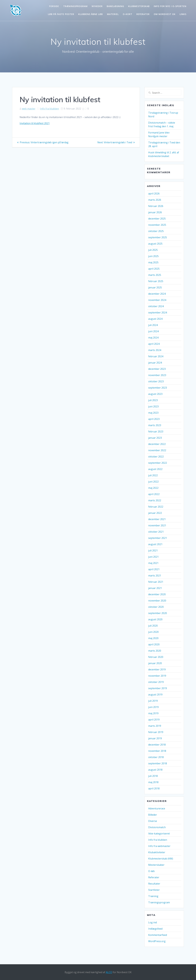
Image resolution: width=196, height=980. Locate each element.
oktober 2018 (156, 757)
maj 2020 (153, 638)
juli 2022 (153, 475)
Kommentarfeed (158, 935)
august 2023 (155, 394)
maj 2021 (153, 563)
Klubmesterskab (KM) (161, 859)
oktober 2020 (156, 607)
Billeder (153, 815)
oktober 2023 (156, 381)
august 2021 (155, 544)
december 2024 (157, 294)
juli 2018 (153, 776)
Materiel (113, 14)
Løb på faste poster (61, 14)
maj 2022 (153, 488)
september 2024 (158, 313)
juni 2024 (153, 331)
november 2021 (157, 525)
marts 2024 (155, 350)
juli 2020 (153, 626)
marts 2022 (155, 500)
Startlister (154, 890)
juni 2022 (153, 482)
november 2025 (157, 225)
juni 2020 (153, 632)
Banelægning (115, 6)
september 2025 (158, 237)
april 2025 (154, 269)
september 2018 (158, 763)
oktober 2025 (156, 231)
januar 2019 (155, 738)
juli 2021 (153, 550)
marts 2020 (155, 651)
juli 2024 (153, 325)
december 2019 (157, 669)
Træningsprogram (75, 6)
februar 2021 (156, 582)
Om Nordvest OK (165, 14)
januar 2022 (155, 513)
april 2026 (154, 194)
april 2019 (154, 720)
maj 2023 (153, 413)
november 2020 (157, 601)
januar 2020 (155, 663)
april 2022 (154, 494)
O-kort (128, 14)
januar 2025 (155, 287)
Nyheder (97, 6)
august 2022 (155, 469)
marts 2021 (155, 576)
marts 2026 (155, 200)
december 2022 (157, 444)
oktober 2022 (156, 457)
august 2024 (155, 319)
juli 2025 (153, 250)
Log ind (153, 922)
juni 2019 (153, 707)
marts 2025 (155, 275)
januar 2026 (155, 212)
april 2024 (154, 344)
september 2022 (158, 463)
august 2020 (155, 619)
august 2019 (155, 695)
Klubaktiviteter (157, 852)
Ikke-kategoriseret (159, 834)
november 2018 (157, 751)
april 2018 (154, 788)
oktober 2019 (156, 682)
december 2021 (157, 519)
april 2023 (154, 419)
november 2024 (157, 300)
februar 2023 (156, 431)
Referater (143, 14)
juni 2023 (153, 406)
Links (183, 14)
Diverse (153, 821)
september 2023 (158, 388)
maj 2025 (153, 262)
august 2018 (155, 770)
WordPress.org (157, 941)
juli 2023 (153, 400)
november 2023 (157, 375)
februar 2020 (156, 657)
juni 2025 (153, 256)
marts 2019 (155, 726)
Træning (153, 896)
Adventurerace (157, 808)
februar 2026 (156, 206)
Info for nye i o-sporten (170, 6)
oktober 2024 (156, 306)
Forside (54, 6)
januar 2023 (155, 438)
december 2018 (157, 745)
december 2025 (157, 219)
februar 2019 (156, 732)
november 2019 (157, 676)
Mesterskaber (156, 865)
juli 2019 (153, 701)
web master (29, 109)
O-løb (151, 871)
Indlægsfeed (155, 929)
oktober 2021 (156, 532)
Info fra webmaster (159, 846)
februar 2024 (156, 356)
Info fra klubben (50, 109)
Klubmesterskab (139, 6)
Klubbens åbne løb (90, 14)
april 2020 (154, 644)
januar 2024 (155, 363)
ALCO (109, 972)
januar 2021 (155, 588)
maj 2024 (153, 338)
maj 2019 (153, 713)
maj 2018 (153, 782)
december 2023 (157, 369)
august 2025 (155, 244)
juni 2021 (153, 557)
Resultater (154, 884)
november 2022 (157, 450)
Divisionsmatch (157, 827)
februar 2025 (156, 281)
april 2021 (154, 569)
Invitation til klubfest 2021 (35, 123)
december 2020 (157, 594)
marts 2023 (155, 425)
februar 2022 (156, 507)
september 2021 (158, 538)
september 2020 (158, 613)
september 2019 (158, 688)
